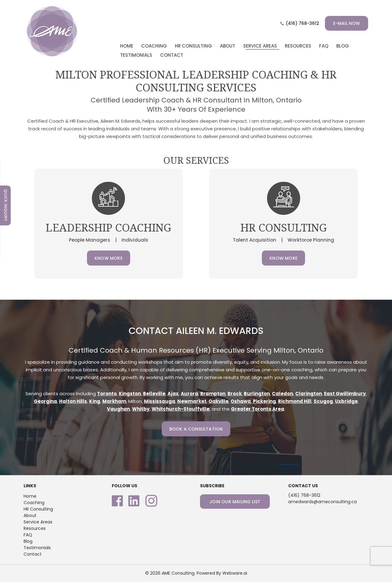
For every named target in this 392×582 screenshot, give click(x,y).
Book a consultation (196, 429)
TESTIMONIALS (136, 55)
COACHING (154, 46)
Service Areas (260, 46)
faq (324, 46)
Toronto (107, 394)
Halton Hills (73, 401)
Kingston (130, 394)
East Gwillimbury (345, 394)
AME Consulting (178, 573)
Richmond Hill (295, 401)
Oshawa (241, 401)
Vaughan (118, 409)
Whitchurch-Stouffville (181, 409)
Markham (114, 401)
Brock (235, 394)
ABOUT (228, 46)
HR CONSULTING (193, 46)
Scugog (323, 401)
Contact (33, 554)
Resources (298, 46)
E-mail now (347, 23)
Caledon (283, 394)
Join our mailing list (235, 502)
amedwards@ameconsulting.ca (322, 502)
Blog (28, 541)
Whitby (141, 409)
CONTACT (172, 55)
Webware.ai (235, 573)
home (127, 46)
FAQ (28, 535)
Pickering (264, 401)
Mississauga (160, 401)
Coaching (34, 503)
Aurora (189, 394)
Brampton (213, 394)
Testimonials (37, 548)
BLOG (343, 46)
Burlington (257, 394)
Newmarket (192, 401)
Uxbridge (346, 401)
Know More (109, 258)
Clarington (309, 394)
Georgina (45, 401)
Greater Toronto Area (258, 409)
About (30, 515)
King (95, 401)
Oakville (219, 401)
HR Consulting (38, 509)
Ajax (173, 394)
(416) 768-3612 (302, 23)
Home (30, 496)
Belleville (154, 394)
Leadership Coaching (108, 227)
